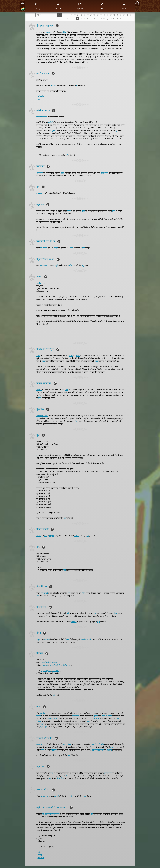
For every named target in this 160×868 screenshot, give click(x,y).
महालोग (80, 6)
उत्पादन (77, 536)
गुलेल (39, 852)
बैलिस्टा (40, 855)
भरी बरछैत (41, 96)
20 (137, 3)
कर (88, 536)
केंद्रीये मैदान (108, 773)
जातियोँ (51, 122)
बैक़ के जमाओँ (86, 639)
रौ (77, 86)
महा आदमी (44, 727)
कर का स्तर (44, 248)
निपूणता (39, 639)
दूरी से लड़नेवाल (46, 671)
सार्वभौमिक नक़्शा (36, 6)
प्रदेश (40, 398)
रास (95, 613)
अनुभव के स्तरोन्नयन (98, 750)
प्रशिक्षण (109, 750)
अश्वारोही (54, 86)
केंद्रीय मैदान (60, 778)
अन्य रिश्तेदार (67, 744)
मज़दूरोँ (56, 248)
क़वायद (46, 665)
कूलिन (96, 716)
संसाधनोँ (39, 390)
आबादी (39, 536)
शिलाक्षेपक (41, 858)
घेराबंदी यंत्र (56, 671)
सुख (83, 248)
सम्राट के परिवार (107, 716)
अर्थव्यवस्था (58, 6)
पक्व (43, 750)
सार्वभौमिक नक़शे (42, 416)
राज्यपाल (47, 639)
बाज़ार (38, 356)
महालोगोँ (42, 713)
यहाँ (67, 155)
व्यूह (39, 99)
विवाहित (54, 750)
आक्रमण (48, 32)
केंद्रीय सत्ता (67, 665)
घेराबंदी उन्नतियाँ (55, 665)
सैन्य (102, 6)
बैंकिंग (83, 593)
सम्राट (62, 173)
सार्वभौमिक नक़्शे (42, 117)
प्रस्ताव (71, 356)
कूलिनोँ (39, 716)
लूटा (98, 622)
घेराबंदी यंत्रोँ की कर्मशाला (49, 663)
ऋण (64, 570)
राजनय (124, 6)
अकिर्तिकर (40, 173)
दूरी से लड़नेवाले (47, 814)
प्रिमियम (64, 32)
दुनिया (69, 211)
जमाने (46, 593)
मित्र (76, 421)
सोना (71, 248)
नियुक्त (52, 536)
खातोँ (83, 211)
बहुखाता (39, 193)
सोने (42, 593)
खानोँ (46, 536)
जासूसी (52, 131)
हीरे (67, 776)
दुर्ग (117, 131)
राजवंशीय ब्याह (52, 719)
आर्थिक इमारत (41, 283)
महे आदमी (76, 716)
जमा (38, 596)
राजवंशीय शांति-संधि (97, 744)
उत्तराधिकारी (105, 173)
